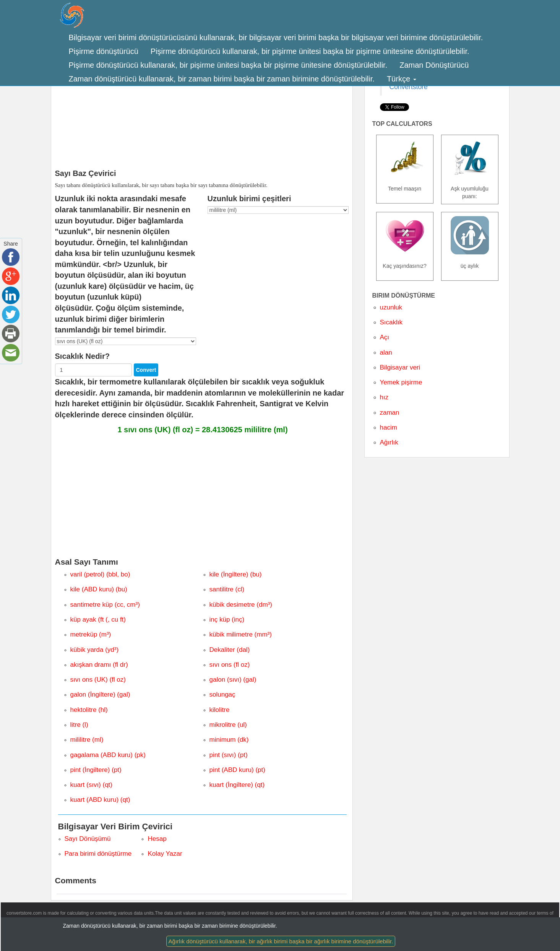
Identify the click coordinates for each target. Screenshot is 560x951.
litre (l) (79, 725)
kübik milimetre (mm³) (241, 634)
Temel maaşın (405, 189)
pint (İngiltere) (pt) (96, 770)
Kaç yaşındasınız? (404, 266)
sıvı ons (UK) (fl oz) (98, 680)
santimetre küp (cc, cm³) (105, 605)
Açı (385, 337)
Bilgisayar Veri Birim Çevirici (115, 826)
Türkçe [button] (402, 79)
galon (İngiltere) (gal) (100, 695)
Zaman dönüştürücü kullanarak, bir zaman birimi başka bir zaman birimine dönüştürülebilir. (222, 79)
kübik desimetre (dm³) (241, 605)
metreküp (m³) (91, 634)
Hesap (157, 839)
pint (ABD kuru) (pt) (237, 770)
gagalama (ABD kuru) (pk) (108, 755)
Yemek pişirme (401, 382)
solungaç (222, 695)
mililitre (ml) (87, 740)
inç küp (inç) (227, 620)
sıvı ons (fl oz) (230, 665)
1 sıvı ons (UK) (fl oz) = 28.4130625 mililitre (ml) (202, 430)
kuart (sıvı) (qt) (92, 785)
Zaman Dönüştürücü (434, 65)
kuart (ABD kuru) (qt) (100, 800)
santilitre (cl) (227, 589)
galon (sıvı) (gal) (233, 680)
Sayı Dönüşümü (88, 839)
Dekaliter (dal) (230, 650)
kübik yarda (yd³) (95, 650)
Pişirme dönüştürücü (104, 51)
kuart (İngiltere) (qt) (237, 785)
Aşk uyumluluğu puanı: (470, 192)
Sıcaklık (391, 322)
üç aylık (470, 266)
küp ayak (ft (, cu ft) (98, 620)
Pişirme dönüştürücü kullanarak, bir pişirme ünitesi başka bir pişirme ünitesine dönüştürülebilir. (310, 51)
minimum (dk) (229, 740)
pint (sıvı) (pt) (229, 755)
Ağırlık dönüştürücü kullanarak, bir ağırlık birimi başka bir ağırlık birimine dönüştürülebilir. (281, 941)
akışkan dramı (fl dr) (99, 665)
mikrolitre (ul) (228, 725)
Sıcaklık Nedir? (82, 356)
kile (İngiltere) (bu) (236, 574)
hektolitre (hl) (89, 710)
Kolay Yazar (165, 854)
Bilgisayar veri (400, 367)
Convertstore (409, 87)
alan (386, 353)
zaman (390, 413)
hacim (389, 427)
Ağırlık (389, 442)
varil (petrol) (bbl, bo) (100, 574)
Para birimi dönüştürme (98, 854)
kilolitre (220, 710)
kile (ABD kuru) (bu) (99, 589)
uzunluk (391, 307)
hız (384, 397)
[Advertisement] (202, 108)
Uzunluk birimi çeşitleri (249, 199)
